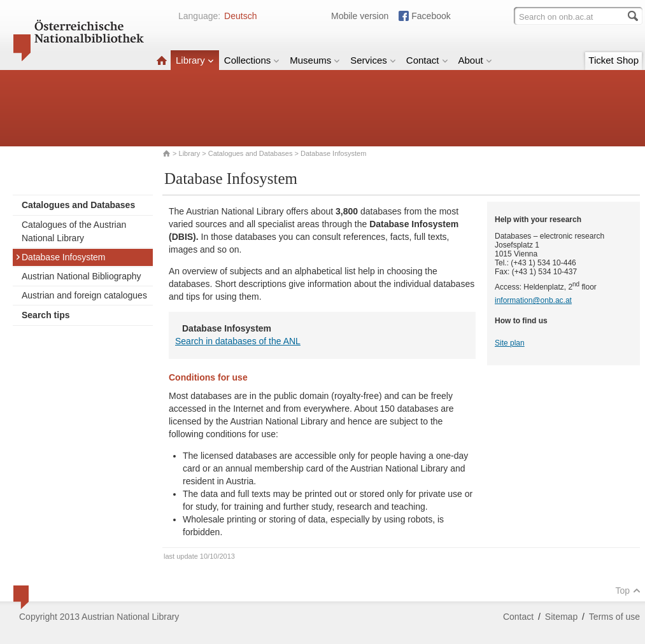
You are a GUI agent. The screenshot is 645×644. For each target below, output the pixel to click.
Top (628, 591)
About (475, 60)
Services (373, 60)
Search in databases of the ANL (238, 341)
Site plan (510, 343)
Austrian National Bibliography (82, 276)
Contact (427, 60)
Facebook (431, 16)
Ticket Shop (613, 60)
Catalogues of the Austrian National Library (74, 231)
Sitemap (561, 617)
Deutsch (240, 16)
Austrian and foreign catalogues (84, 295)
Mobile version (360, 16)
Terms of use (614, 617)
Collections (252, 60)
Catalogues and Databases (251, 153)
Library (195, 60)
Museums (315, 60)
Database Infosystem (60, 257)
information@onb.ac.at (533, 300)
